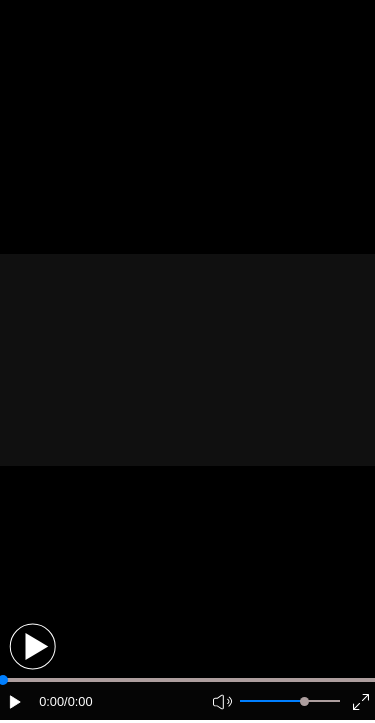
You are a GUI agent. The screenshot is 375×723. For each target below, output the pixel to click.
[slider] (304, 701)
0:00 (51, 701)
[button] (32, 646)
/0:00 (78, 701)
